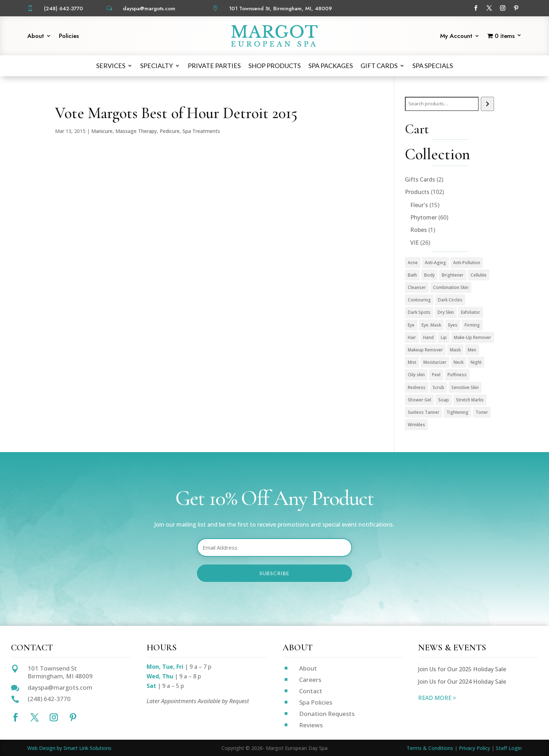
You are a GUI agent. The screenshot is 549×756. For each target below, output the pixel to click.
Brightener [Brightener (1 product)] (453, 275)
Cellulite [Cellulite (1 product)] (479, 275)
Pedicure (170, 131)
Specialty (157, 66)
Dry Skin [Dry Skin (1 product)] (446, 312)
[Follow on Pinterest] (516, 8)
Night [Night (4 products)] (476, 362)
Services (111, 66)
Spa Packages (331, 66)
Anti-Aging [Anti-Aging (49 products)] (435, 263)
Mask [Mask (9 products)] (455, 350)
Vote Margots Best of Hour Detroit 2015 (176, 113)
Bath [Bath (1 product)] (412, 275)
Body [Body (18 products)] (429, 275)
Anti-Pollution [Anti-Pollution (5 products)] (467, 263)
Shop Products (274, 66)
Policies (69, 37)
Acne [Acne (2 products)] (413, 263)
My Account (456, 37)
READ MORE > (437, 698)
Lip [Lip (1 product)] (444, 337)
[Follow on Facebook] (476, 8)
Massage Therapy (136, 131)
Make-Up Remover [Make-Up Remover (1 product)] (473, 337)
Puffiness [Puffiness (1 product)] (457, 375)
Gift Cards (379, 66)
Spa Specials (433, 66)
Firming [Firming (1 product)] (472, 325)
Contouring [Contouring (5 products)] (419, 300)
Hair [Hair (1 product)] (412, 337)
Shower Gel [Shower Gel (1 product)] (419, 400)
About (36, 37)
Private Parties (214, 66)
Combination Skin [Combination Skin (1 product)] (451, 287)
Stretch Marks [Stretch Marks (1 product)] (470, 400)
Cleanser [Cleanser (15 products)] (417, 287)
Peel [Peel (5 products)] (436, 375)
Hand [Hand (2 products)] (428, 337)
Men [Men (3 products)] (472, 350)
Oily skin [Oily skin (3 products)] (416, 375)
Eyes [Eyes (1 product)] (453, 325)
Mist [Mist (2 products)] (412, 362)
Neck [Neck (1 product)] (459, 362)
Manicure (102, 131)
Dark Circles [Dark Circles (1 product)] (450, 300)
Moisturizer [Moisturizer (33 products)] (435, 362)
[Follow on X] (489, 8)
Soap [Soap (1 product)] (444, 400)
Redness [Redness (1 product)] (417, 387)
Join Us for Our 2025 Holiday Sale (462, 669)
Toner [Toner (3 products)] (482, 412)
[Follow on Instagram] (503, 8)
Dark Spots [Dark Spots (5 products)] (419, 312)
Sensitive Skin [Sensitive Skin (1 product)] (465, 387)
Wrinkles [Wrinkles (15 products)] (416, 425)
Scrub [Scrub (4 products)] (438, 387)
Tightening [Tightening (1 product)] (457, 412)
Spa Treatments (201, 131)
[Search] (487, 104)
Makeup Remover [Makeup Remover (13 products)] (425, 350)
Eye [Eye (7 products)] (411, 325)
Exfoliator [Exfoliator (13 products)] (471, 312)
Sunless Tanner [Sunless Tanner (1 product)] (424, 412)
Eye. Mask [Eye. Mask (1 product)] (431, 325)
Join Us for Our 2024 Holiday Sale (462, 682)
